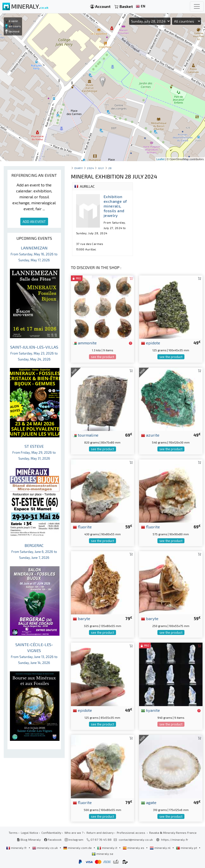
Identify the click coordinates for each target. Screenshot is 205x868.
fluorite (82, 527)
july (101, 168)
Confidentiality (51, 833)
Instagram (74, 839)
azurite (150, 435)
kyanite (150, 710)
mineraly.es (134, 848)
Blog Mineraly (29, 839)
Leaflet (161, 159)
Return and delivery (100, 833)
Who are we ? (74, 833)
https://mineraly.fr (175, 839)
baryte (82, 618)
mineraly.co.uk (45, 848)
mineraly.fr (17, 848)
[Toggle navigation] (197, 6)
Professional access (131, 833)
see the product (102, 357)
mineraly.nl (161, 848)
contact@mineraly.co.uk (136, 839)
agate (149, 802)
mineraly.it (108, 848)
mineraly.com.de (78, 848)
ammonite (85, 343)
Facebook (53, 839)
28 (110, 168)
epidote (151, 343)
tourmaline (86, 435)
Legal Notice (29, 833)
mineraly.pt (187, 848)
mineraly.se (102, 854)
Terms (13, 833)
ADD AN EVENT (34, 222)
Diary (79, 168)
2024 (90, 168)
